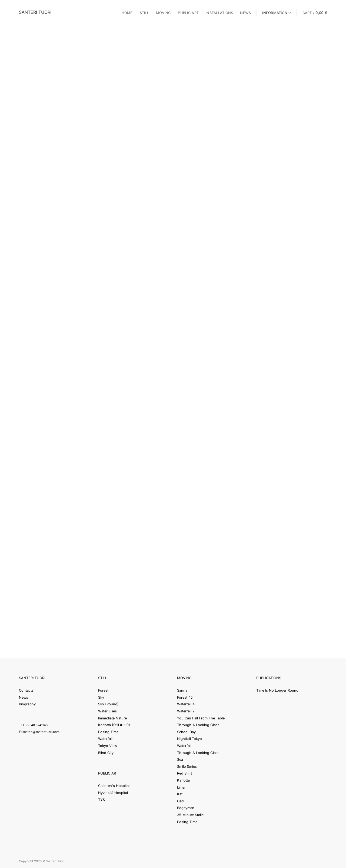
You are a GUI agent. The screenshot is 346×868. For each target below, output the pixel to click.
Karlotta (183, 780)
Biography (27, 704)
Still (144, 13)
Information (277, 13)
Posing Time (108, 732)
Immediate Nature (112, 718)
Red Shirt (184, 773)
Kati (180, 794)
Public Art (188, 13)
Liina (181, 787)
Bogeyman (186, 808)
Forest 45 (185, 697)
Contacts (26, 690)
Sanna (182, 690)
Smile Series (187, 767)
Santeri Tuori (35, 12)
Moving (164, 13)
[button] (315, 13)
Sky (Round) (108, 704)
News (245, 13)
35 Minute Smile (190, 815)
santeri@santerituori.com (41, 732)
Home (127, 13)
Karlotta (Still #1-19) (114, 725)
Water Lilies (107, 711)
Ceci (181, 801)
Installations (219, 13)
